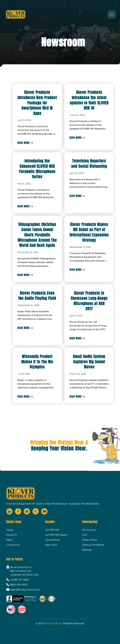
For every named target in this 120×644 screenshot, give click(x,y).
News (9, 540)
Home (10, 530)
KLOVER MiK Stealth (56, 535)
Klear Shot (51, 545)
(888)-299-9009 (19, 585)
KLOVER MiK (52, 530)
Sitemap (87, 550)
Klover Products (53, 624)
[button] (111, 14)
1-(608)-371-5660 (19, 580)
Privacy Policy (90, 540)
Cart (85, 535)
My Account (89, 530)
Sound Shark (53, 540)
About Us (11, 535)
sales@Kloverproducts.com (25, 590)
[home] (16, 14)
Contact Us (13, 545)
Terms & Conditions (93, 545)
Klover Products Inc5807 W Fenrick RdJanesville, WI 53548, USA (24, 571)
